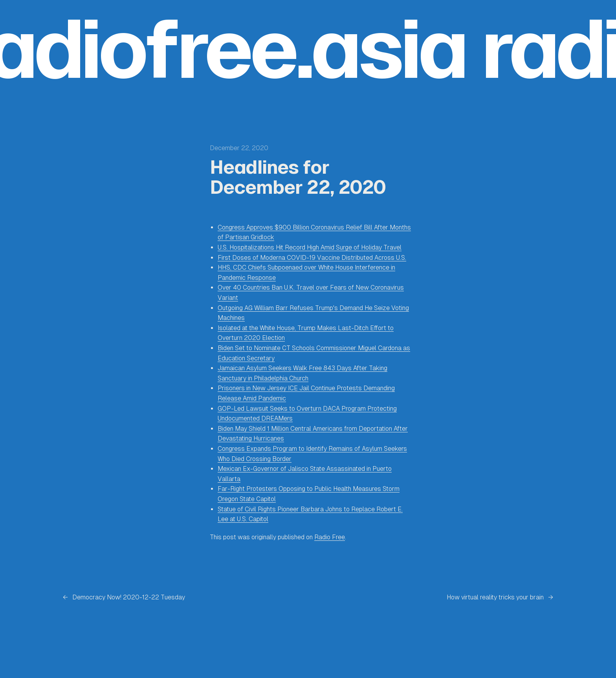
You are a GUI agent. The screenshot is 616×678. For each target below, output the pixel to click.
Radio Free (330, 537)
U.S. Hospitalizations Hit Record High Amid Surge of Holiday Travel (310, 247)
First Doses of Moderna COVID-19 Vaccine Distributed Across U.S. (312, 258)
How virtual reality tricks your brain (495, 597)
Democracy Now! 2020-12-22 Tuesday (129, 597)
